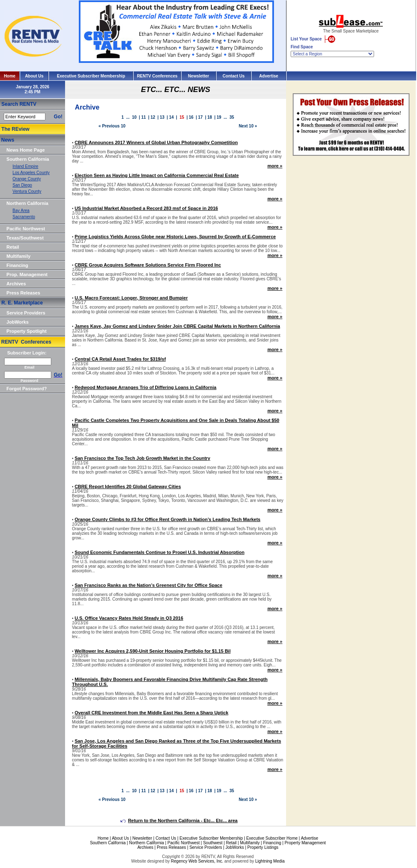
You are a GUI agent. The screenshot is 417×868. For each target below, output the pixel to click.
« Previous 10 (112, 126)
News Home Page (26, 150)
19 (219, 117)
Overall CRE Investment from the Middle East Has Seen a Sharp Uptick (152, 713)
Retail (13, 247)
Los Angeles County (31, 173)
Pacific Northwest (26, 229)
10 (134, 117)
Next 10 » (248, 126)
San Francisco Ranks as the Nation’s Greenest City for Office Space (148, 585)
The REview (15, 129)
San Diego (22, 185)
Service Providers (26, 313)
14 (171, 117)
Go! (58, 117)
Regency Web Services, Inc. (197, 861)
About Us (34, 76)
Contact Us (234, 76)
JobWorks (18, 322)
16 (191, 117)
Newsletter (199, 76)
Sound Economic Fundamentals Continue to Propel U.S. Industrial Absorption (160, 552)
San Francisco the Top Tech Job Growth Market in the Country (142, 458)
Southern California (28, 159)
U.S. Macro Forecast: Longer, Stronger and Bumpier (131, 298)
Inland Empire (25, 166)
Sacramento (24, 217)
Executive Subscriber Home (272, 838)
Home (10, 76)
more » (275, 166)
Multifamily (19, 256)
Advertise (269, 76)
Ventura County (27, 191)
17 (200, 117)
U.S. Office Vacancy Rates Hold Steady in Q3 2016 (129, 618)
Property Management (305, 843)
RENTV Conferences (157, 76)
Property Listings (263, 847)
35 (232, 117)
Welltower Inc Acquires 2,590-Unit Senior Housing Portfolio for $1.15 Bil (153, 651)
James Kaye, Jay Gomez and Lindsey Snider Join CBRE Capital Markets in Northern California (177, 326)
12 (153, 117)
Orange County (27, 179)
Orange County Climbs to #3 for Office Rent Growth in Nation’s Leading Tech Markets (168, 519)
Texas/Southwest (25, 238)
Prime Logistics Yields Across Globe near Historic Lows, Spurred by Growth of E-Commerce (175, 237)
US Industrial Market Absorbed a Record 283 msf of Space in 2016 (146, 208)
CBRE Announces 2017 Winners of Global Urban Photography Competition (156, 142)
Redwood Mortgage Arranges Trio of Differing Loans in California (146, 387)
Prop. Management (27, 274)
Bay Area (21, 211)
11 (144, 117)
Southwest (213, 843)
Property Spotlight (27, 331)
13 (162, 117)
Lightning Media (270, 861)
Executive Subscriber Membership (91, 76)
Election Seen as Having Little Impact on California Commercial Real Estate (157, 175)
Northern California (28, 203)
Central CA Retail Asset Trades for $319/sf (120, 359)
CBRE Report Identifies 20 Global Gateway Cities (128, 486)
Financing (18, 265)
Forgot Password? (27, 389)
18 (210, 117)
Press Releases (24, 293)
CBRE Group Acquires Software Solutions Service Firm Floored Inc (148, 265)
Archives (16, 284)
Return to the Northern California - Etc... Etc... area (179, 821)
